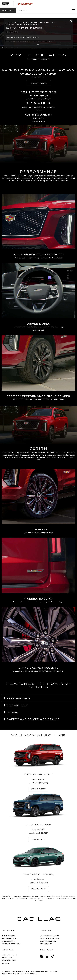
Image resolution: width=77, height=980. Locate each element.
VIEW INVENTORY (38, 789)
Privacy (33, 972)
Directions (23, 10)
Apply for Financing (50, 936)
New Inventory (9, 936)
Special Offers (9, 941)
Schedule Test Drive (11, 944)
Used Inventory (9, 938)
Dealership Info (9, 955)
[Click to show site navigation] (73, 10)
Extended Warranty (50, 938)
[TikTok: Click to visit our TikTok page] (54, 956)
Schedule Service (48, 941)
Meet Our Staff (9, 961)
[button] (8, 10)
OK (38, 45)
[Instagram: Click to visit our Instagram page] (48, 956)
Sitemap (26, 972)
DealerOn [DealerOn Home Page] (19, 972)
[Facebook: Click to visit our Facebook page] (43, 956)
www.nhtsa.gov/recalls (57, 898)
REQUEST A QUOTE (39, 83)
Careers (6, 963)
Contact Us (7, 958)
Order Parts (46, 944)
